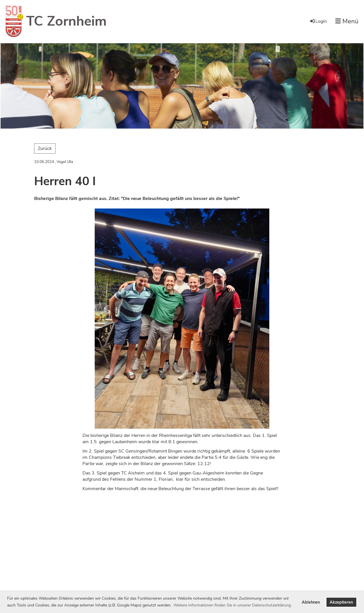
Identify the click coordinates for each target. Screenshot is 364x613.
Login (318, 21)
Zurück (45, 148)
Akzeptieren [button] (341, 602)
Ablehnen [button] (311, 602)
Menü (347, 21)
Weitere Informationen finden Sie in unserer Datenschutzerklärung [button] (232, 605)
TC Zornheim (66, 21)
